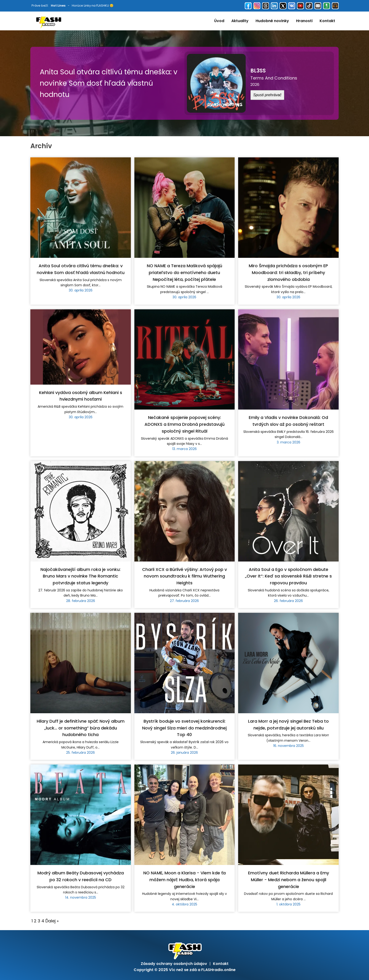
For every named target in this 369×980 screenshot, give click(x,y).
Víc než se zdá (183, 970)
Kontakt (327, 21)
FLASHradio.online (218, 970)
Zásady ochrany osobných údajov (174, 964)
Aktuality (240, 21)
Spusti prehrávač (267, 95)
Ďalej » (52, 921)
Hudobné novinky (272, 21)
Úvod (219, 21)
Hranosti (304, 21)
